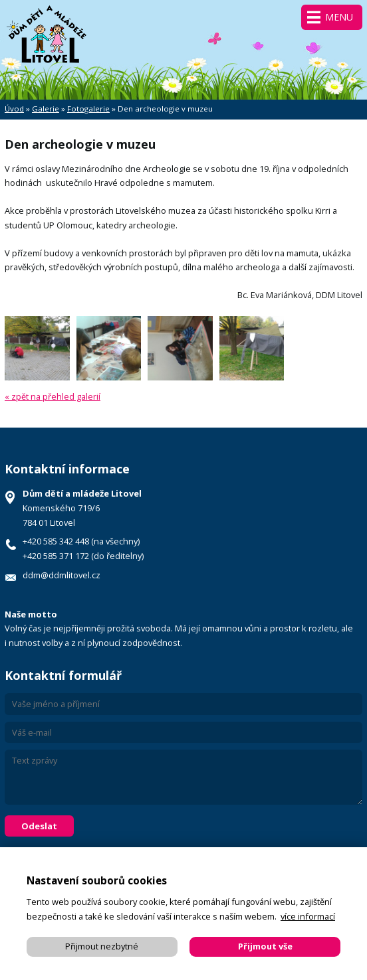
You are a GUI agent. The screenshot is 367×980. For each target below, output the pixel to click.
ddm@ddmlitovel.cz (61, 575)
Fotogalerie (88, 109)
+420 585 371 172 (56, 556)
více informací (308, 916)
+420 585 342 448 (56, 541)
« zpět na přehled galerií (53, 396)
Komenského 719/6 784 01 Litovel (82, 508)
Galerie (46, 109)
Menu (339, 17)
